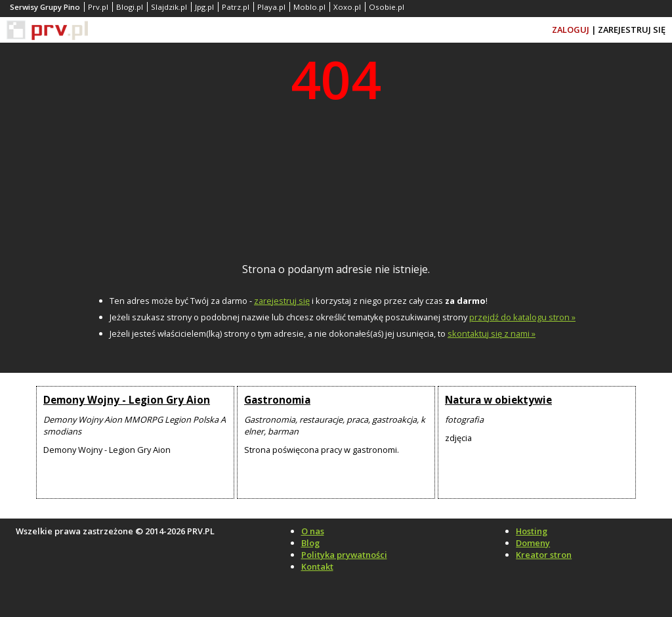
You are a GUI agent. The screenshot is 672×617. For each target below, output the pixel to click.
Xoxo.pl (347, 7)
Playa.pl (271, 7)
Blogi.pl (130, 7)
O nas (313, 531)
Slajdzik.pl (169, 7)
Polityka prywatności (344, 555)
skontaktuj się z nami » (492, 333)
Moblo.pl (309, 7)
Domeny (533, 543)
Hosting (532, 531)
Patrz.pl (236, 7)
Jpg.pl (204, 7)
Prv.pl (98, 7)
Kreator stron (544, 555)
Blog (310, 543)
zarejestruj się (282, 301)
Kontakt (317, 566)
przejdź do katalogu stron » (522, 317)
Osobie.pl (387, 7)
